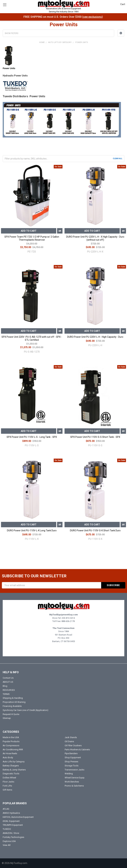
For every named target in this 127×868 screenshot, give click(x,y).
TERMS (6, 694)
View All (7, 845)
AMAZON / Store (11, 833)
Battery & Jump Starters (14, 770)
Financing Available (12, 706)
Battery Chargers (11, 766)
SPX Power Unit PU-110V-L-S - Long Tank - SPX (32, 437)
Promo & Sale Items (74, 786)
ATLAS (6, 809)
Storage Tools (72, 766)
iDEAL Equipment (11, 821)
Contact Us (8, 678)
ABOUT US (8, 682)
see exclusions (92, 17)
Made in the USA (11, 737)
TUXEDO (7, 829)
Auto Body (8, 757)
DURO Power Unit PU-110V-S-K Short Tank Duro (95, 530)
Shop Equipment (73, 757)
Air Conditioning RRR (13, 750)
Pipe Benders (71, 753)
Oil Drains (69, 741)
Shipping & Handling (13, 698)
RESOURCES (9, 690)
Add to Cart (29, 231)
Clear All (118, 159)
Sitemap (7, 718)
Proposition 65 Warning (14, 702)
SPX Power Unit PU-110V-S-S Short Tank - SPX (95, 437)
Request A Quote (11, 714)
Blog (5, 686)
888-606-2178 (68, 621)
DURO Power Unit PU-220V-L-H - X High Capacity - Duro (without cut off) (95, 238)
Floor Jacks (8, 782)
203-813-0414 (68, 618)
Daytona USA (9, 841)
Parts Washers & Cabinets (77, 750)
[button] (121, 33)
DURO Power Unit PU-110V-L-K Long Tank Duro (32, 530)
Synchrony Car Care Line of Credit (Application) (26, 710)
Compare (60, 231)
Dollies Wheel (9, 778)
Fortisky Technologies (13, 837)
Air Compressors (11, 745)
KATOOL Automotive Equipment (18, 817)
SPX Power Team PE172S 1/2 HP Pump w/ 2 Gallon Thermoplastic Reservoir (32, 238)
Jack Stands (71, 737)
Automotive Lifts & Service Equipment (63, 10)
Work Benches (72, 782)
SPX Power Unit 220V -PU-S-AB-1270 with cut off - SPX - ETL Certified (32, 338)
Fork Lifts (7, 786)
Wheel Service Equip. (75, 778)
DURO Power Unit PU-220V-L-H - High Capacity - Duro (95, 337)
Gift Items (7, 790)
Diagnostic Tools (11, 774)
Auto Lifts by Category (14, 762)
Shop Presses (71, 762)
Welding (69, 774)
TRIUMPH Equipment (13, 825)
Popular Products (11, 741)
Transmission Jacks (74, 770)
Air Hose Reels (10, 753)
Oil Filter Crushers (73, 745)
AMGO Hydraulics (11, 813)
